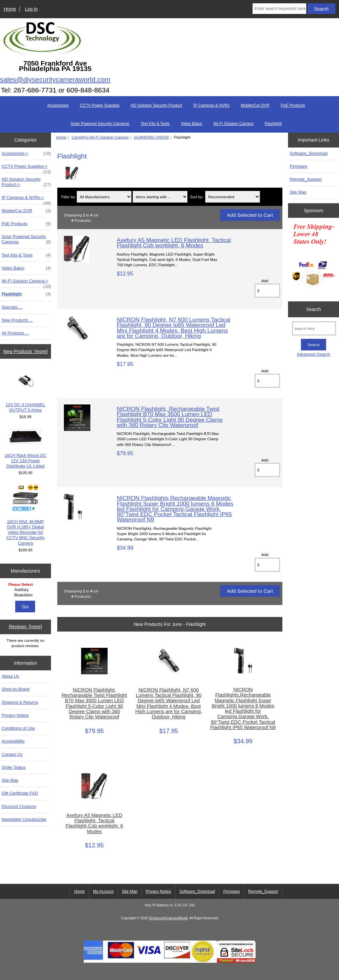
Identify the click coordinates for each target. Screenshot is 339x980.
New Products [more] (25, 351)
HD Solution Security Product (156, 105)
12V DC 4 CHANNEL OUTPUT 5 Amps (25, 390)
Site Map (10, 780)
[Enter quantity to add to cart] (267, 291)
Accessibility (13, 741)
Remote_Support (306, 179)
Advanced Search (313, 354)
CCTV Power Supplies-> (26, 168)
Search (314, 309)
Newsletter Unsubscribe (24, 819)
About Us (10, 676)
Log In (31, 9)
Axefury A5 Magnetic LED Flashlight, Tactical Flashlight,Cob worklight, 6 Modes (174, 243)
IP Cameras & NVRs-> (26, 199)
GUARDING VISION (151, 137)
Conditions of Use (18, 728)
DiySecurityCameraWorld (168, 918)
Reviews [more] (25, 627)
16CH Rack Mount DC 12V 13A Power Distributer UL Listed (25, 449)
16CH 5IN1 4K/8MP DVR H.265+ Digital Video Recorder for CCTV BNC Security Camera (25, 515)
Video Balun (192, 124)
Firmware (298, 166)
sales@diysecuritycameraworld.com (55, 79)
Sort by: (197, 197)
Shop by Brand (16, 689)
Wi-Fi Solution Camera (234, 124)
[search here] (314, 328)
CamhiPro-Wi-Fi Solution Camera (100, 137)
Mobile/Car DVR (255, 105)
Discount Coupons (19, 806)
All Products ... (15, 333)
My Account (103, 891)
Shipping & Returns (20, 702)
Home (10, 9)
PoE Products (293, 105)
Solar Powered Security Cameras (100, 124)
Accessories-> (26, 153)
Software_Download (309, 153)
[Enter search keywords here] (279, 9)
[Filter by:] (104, 197)
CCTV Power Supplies (99, 105)
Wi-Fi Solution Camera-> (26, 283)
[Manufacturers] (25, 590)
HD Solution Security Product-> (26, 182)
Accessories (58, 105)
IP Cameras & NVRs (211, 105)
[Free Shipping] (314, 258)
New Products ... (17, 320)
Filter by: (69, 197)
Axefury (26, 590)
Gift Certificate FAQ (20, 793)
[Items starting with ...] (160, 197)
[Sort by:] (233, 197)
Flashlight (273, 124)
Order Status (14, 767)
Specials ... (12, 307)
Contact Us (12, 754)
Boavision (26, 595)
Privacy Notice (15, 715)
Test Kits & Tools (155, 124)
